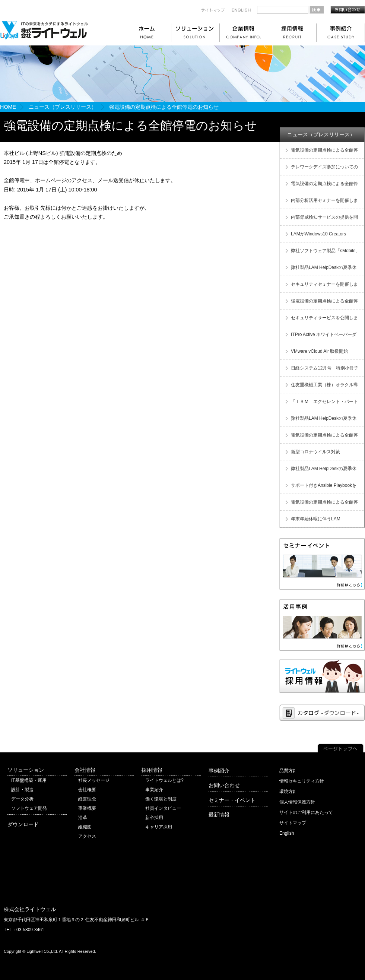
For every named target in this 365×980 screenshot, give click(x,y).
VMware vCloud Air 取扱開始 (319, 351)
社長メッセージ (94, 780)
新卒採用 (154, 818)
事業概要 (87, 808)
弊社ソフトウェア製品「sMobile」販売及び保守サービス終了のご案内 (322, 253)
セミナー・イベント (232, 800)
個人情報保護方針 (297, 802)
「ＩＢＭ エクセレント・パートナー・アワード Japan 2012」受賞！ (321, 404)
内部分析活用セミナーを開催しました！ (321, 203)
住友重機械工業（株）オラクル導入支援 (321, 388)
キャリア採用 (159, 827)
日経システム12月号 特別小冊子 (325, 368)
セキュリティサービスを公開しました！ (321, 321)
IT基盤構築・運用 (29, 780)
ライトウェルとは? (164, 780)
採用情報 (152, 770)
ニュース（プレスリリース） (63, 107)
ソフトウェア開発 (29, 808)
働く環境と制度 (161, 799)
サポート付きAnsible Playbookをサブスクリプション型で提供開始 (320, 488)
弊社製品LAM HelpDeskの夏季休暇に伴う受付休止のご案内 (320, 270)
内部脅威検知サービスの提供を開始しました (321, 220)
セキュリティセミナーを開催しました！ (321, 287)
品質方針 (288, 771)
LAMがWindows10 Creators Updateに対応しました (315, 237)
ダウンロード (23, 824)
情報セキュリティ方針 (302, 781)
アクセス (87, 836)
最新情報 (219, 815)
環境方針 (288, 792)
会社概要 (87, 790)
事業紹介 (154, 790)
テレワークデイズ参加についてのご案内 (321, 170)
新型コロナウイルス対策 (315, 452)
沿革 (83, 818)
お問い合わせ (224, 785)
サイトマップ (293, 823)
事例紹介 (219, 771)
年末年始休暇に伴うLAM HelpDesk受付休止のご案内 (312, 522)
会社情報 (85, 770)
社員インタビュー (163, 808)
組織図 (85, 827)
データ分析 (22, 799)
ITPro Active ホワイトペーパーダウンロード (320, 337)
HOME (8, 107)
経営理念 (87, 799)
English (287, 833)
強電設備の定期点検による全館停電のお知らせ (321, 304)
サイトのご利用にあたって (306, 812)
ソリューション (26, 770)
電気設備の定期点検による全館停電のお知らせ (321, 153)
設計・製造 (22, 790)
